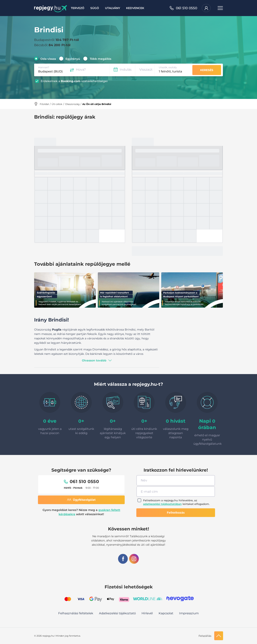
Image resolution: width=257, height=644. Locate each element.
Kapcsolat (166, 613)
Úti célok (57, 104)
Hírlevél (147, 613)
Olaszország (72, 104)
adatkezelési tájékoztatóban (162, 504)
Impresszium (189, 613)
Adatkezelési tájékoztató (117, 613)
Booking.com (71, 81)
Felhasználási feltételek (76, 613)
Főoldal (44, 104)
